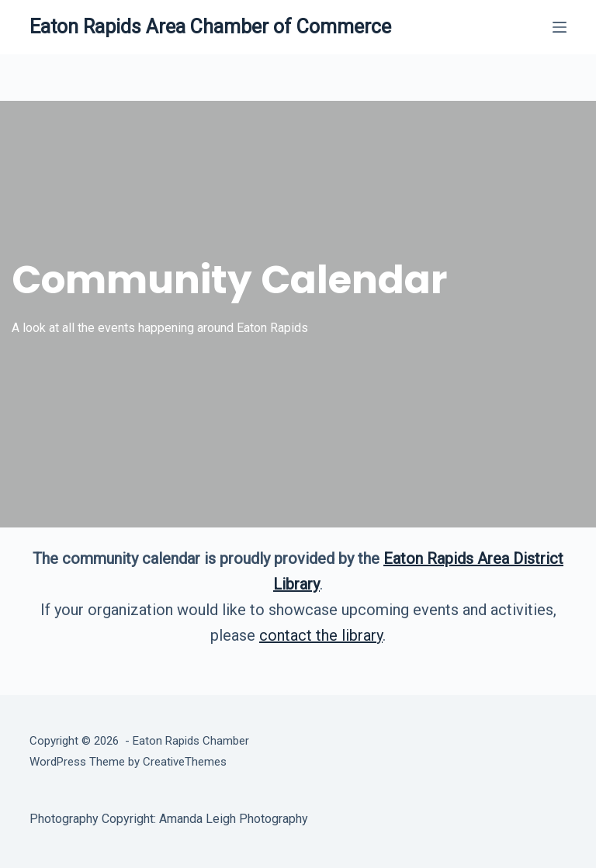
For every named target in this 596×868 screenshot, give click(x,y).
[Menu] (560, 27)
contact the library (321, 635)
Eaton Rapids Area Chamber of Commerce (210, 27)
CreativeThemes (185, 762)
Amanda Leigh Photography (234, 819)
